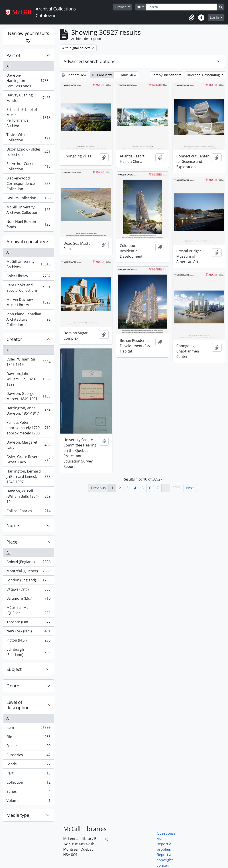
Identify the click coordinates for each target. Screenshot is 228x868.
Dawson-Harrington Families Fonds (28, 81)
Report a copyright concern (165, 860)
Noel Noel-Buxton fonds (28, 224)
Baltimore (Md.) (28, 599)
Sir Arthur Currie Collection (28, 166)
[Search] (182, 7)
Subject (14, 669)
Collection (28, 783)
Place (12, 542)
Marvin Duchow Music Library (28, 302)
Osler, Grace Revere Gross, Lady (28, 459)
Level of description (18, 705)
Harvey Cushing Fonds (28, 98)
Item (28, 728)
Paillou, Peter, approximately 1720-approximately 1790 (28, 428)
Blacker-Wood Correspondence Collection (28, 183)
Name (13, 525)
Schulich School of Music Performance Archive (28, 118)
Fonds (28, 765)
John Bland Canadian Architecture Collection (28, 319)
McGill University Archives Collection (28, 210)
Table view (126, 75)
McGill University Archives (28, 264)
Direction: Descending (204, 75)
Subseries (28, 756)
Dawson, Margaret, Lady (28, 445)
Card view (102, 75)
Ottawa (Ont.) (28, 590)
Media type (18, 815)
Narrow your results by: (29, 37)
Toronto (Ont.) (28, 623)
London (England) (28, 581)
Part (28, 774)
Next (190, 488)
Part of (13, 55)
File (28, 738)
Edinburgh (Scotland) (28, 652)
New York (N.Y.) (28, 632)
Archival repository (26, 241)
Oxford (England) (28, 563)
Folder (28, 747)
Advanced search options (89, 61)
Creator (14, 339)
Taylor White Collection (28, 137)
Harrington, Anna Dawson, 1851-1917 (28, 411)
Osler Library (28, 277)
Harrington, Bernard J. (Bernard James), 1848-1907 (28, 477)
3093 (177, 488)
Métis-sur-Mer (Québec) (28, 610)
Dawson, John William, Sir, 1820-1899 (28, 379)
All (8, 66)
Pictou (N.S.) (28, 641)
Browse (121, 7)
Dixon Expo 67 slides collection (28, 152)
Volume (28, 801)
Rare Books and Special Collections (28, 288)
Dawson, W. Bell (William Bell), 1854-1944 (28, 496)
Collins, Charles (28, 512)
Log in (215, 17)
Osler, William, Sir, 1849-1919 (28, 362)
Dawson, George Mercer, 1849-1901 (28, 396)
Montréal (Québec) (28, 572)
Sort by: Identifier (165, 75)
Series (28, 792)
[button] (191, 18)
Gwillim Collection (28, 199)
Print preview (74, 75)
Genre (13, 686)
